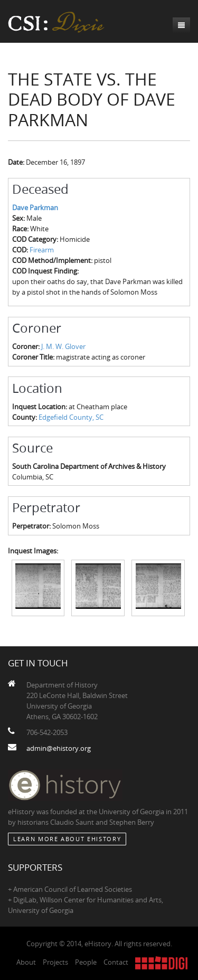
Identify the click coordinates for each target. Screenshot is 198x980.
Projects (55, 962)
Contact (116, 962)
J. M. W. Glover (63, 346)
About (26, 962)
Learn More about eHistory (67, 839)
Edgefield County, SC (71, 417)
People (86, 962)
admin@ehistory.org (59, 748)
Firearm (42, 250)
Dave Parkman (35, 208)
